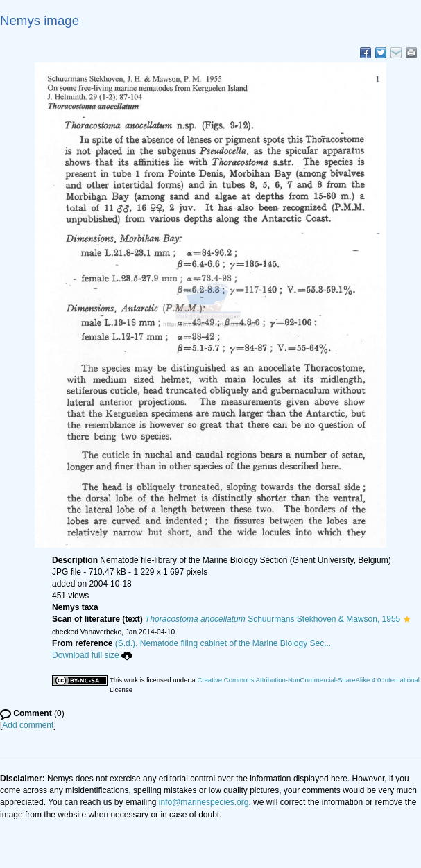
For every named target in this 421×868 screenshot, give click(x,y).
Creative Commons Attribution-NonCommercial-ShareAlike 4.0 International (308, 680)
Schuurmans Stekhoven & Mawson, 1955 (273, 619)
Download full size (92, 655)
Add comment (28, 725)
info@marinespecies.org (204, 802)
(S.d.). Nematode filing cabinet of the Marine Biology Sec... (223, 643)
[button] (407, 619)
